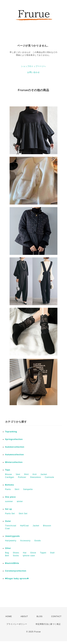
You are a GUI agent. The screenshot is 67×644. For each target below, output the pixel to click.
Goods (37, 541)
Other (8, 548)
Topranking (11, 432)
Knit (35, 474)
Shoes (16, 553)
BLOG (40, 616)
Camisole (49, 477)
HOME (9, 616)
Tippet (43, 553)
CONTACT (56, 616)
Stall (52, 553)
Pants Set (10, 514)
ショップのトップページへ (33, 66)
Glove (33, 553)
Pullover (22, 477)
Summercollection (15, 447)
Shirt (26, 474)
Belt (7, 556)
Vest (18, 474)
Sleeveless (36, 477)
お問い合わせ (33, 72)
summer (9, 501)
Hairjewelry (11, 541)
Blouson (47, 526)
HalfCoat (24, 526)
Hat (25, 553)
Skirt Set (23, 514)
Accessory (25, 541)
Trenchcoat (11, 526)
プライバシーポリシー (17, 624)
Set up (9, 509)
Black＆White (12, 563)
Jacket (44, 474)
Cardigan (10, 477)
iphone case (29, 556)
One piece (10, 497)
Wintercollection (14, 462)
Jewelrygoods (12, 536)
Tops (8, 470)
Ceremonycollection (16, 571)
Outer (8, 521)
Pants (8, 489)
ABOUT (24, 616)
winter (20, 501)
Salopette (28, 489)
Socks (16, 556)
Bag (7, 553)
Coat (7, 529)
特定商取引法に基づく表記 (48, 624)
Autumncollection (14, 455)
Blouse (9, 474)
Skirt (17, 489)
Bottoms (10, 485)
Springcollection (14, 439)
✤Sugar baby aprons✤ (17, 579)
